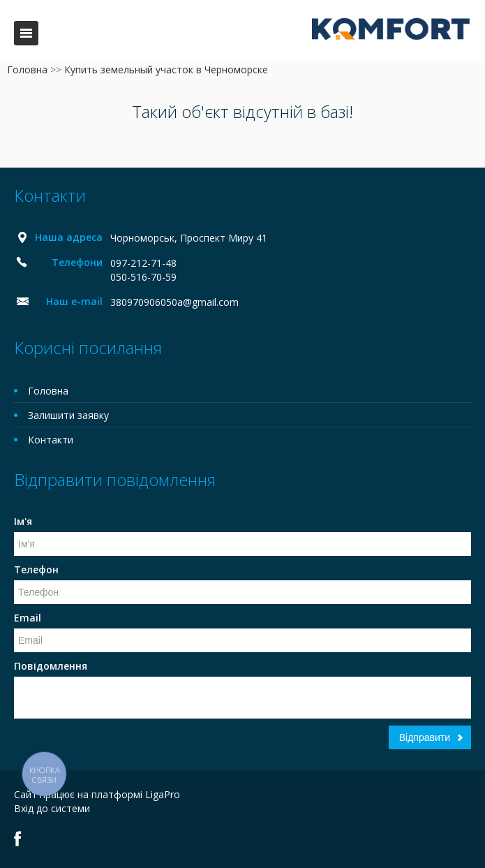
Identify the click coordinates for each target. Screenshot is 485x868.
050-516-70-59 (143, 277)
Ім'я (23, 521)
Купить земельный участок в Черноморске (166, 69)
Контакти (51, 440)
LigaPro (163, 794)
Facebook (18, 838)
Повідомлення (51, 666)
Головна (27, 69)
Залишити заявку (68, 415)
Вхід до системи (52, 808)
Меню (26, 33)
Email (28, 618)
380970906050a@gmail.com (174, 302)
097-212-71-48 (143, 263)
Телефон (36, 569)
